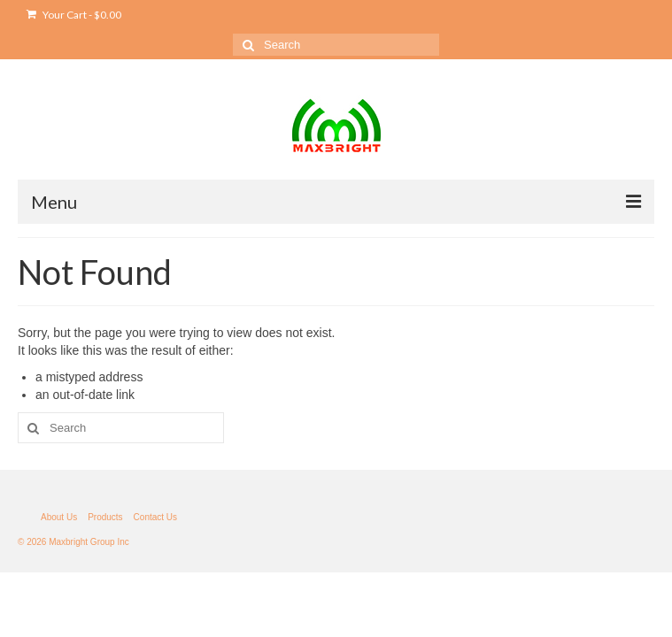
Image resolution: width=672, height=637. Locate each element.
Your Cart (74, 15)
